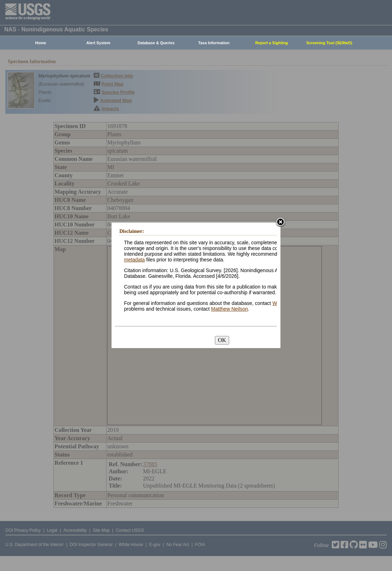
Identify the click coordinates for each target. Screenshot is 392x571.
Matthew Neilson (229, 309)
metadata (134, 260)
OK (222, 340)
